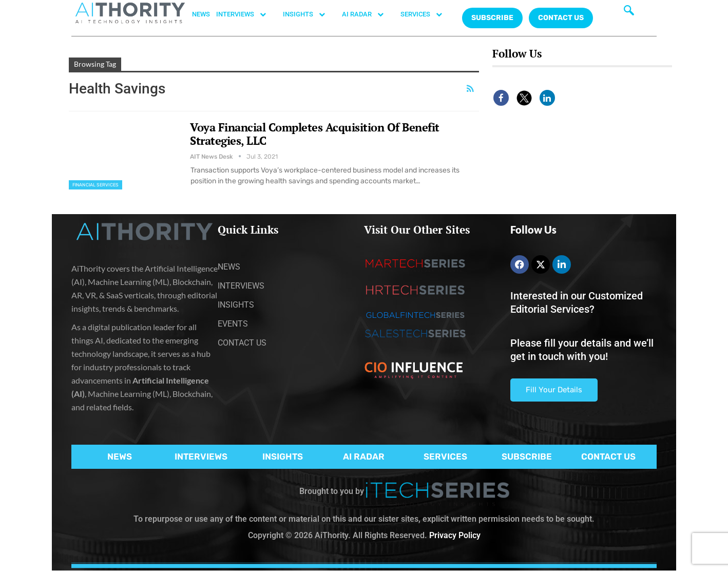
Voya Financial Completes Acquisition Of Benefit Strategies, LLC (315, 134)
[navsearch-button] (629, 13)
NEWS (201, 14)
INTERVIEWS (246, 14)
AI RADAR (368, 14)
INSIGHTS (309, 14)
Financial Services (95, 185)
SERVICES (427, 14)
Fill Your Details (554, 390)
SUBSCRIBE (527, 456)
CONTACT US (561, 18)
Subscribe (492, 18)
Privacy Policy (455, 535)
